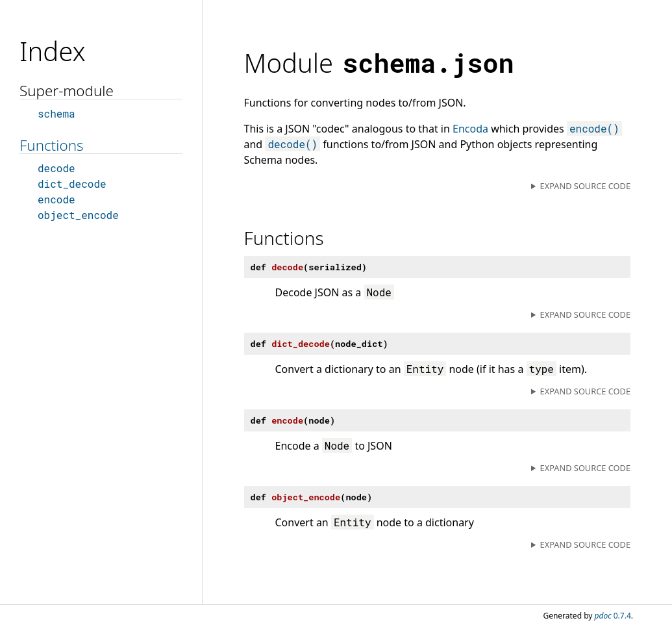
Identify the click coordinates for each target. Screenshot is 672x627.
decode (56, 168)
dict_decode (72, 184)
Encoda (470, 129)
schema (56, 113)
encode (56, 199)
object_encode (78, 215)
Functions (51, 145)
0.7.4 (613, 616)
